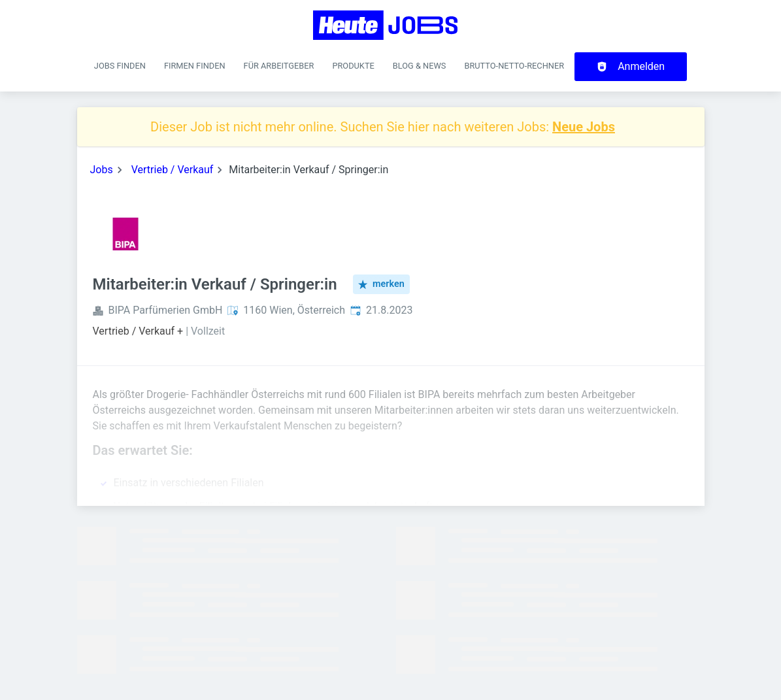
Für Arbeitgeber (279, 66)
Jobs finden (120, 66)
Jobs (102, 170)
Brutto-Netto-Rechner (514, 66)
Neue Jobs (584, 127)
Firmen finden (195, 66)
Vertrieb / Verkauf (173, 170)
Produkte (353, 66)
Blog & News (420, 66)
